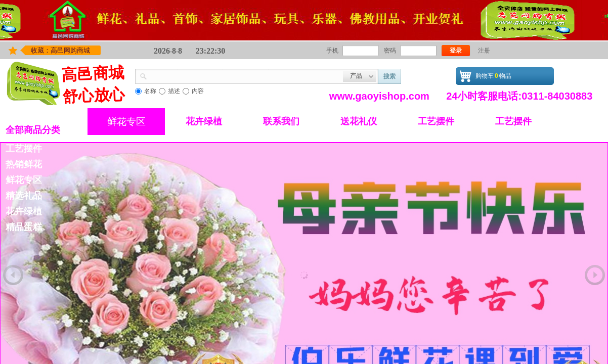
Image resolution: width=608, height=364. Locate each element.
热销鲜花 (24, 164)
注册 (484, 51)
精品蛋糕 (24, 227)
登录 (456, 51)
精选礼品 (24, 196)
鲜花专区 (126, 122)
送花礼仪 (359, 121)
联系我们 (281, 121)
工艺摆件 (436, 121)
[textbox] (245, 75)
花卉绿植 (204, 121)
